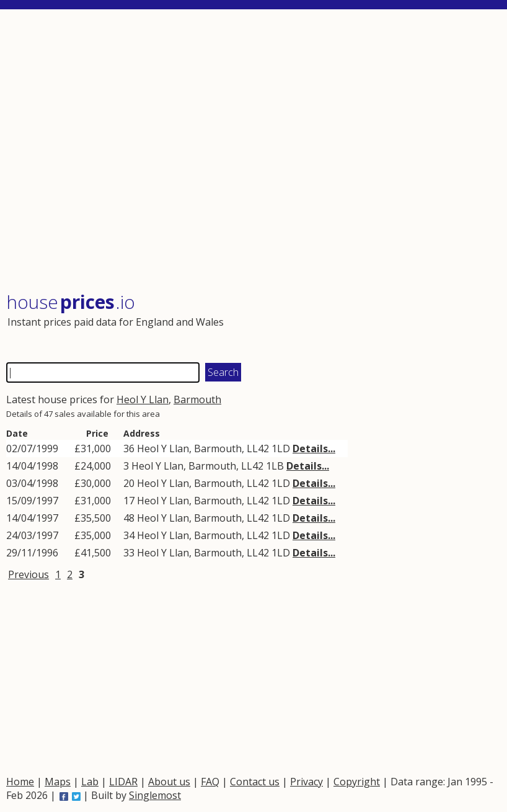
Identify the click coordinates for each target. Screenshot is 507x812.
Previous (29, 574)
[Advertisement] (252, 152)
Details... (314, 448)
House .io (71, 302)
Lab (90, 782)
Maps (58, 782)
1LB (275, 466)
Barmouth (197, 399)
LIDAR (123, 782)
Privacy (306, 782)
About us (169, 782)
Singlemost (155, 795)
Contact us (255, 782)
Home (20, 782)
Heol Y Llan (143, 399)
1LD (281, 448)
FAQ (210, 782)
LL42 (258, 448)
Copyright (357, 782)
